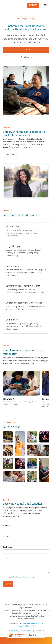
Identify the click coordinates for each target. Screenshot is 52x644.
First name (7, 526)
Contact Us (40, 631)
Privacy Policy (14, 631)
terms (18, 577)
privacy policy (29, 577)
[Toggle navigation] (45, 5)
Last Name (7, 536)
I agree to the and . (20, 577)
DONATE (33, 5)
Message (6, 558)
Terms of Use (27, 631)
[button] (22, 389)
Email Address (8, 547)
